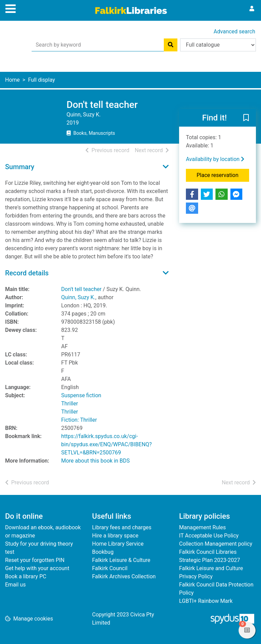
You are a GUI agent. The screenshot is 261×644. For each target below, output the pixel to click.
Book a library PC (26, 576)
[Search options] (218, 45)
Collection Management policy (216, 544)
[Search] (171, 45)
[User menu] (252, 9)
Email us (15, 585)
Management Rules (203, 527)
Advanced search (234, 31)
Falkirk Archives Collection (124, 576)
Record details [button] (27, 273)
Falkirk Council (110, 568)
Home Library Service (118, 544)
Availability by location (215, 159)
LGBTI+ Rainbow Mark (206, 601)
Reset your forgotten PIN (35, 560)
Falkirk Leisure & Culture (121, 560)
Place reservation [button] (223, 175)
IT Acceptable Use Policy (209, 536)
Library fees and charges (122, 527)
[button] (246, 118)
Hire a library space (115, 536)
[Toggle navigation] (11, 8)
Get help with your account (37, 568)
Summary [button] (20, 167)
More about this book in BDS (95, 461)
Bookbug (103, 552)
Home (12, 80)
